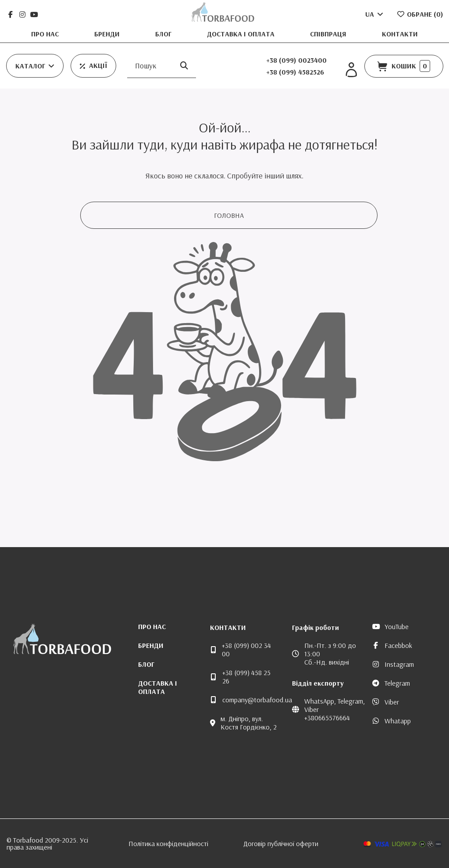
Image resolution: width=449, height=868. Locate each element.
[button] (35, 66)
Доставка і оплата (242, 34)
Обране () (420, 14)
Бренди (108, 34)
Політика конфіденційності (168, 843)
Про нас (46, 34)
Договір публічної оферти (281, 843)
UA (375, 14)
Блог (164, 34)
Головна (229, 215)
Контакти (400, 34)
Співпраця (329, 34)
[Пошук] (184, 66)
